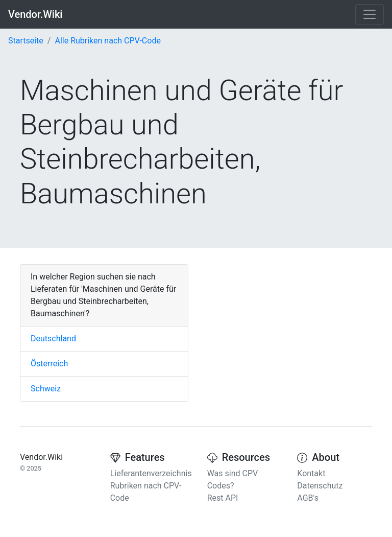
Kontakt (311, 473)
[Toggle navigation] (370, 14)
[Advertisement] (288, 328)
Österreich (49, 364)
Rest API (223, 498)
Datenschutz (320, 486)
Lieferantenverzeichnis (151, 473)
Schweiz (46, 389)
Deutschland (53, 338)
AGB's (308, 498)
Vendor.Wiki (35, 14)
